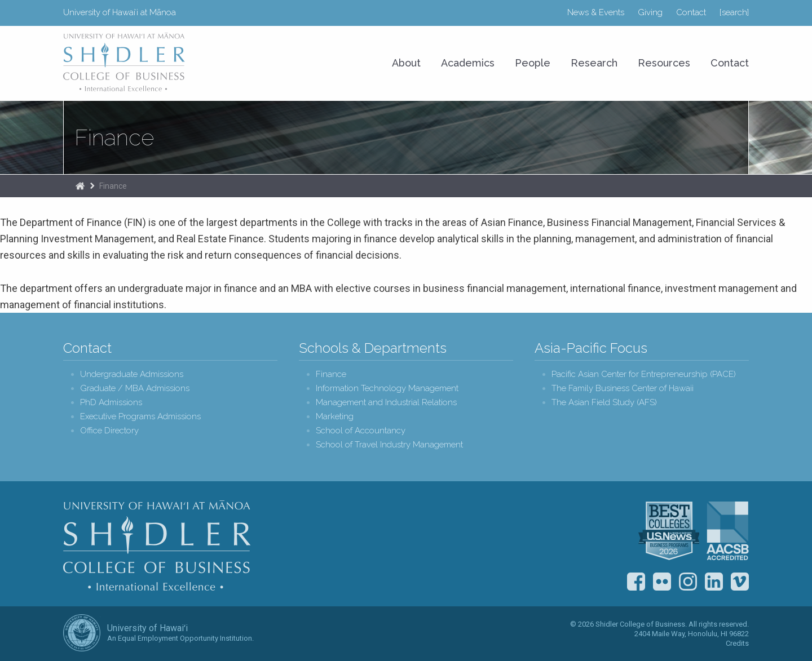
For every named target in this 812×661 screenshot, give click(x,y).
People (533, 63)
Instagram (688, 582)
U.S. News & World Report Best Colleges (669, 531)
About (406, 63)
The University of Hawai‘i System (82, 633)
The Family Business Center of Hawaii (623, 389)
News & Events (596, 12)
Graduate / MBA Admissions (135, 389)
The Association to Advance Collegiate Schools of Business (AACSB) (728, 531)
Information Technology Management (387, 389)
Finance (114, 137)
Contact (691, 12)
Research (594, 63)
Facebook (636, 582)
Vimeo (740, 582)
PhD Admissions (111, 403)
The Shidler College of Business (80, 186)
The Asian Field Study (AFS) (604, 403)
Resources (664, 63)
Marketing (335, 417)
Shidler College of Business (157, 545)
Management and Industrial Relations (386, 403)
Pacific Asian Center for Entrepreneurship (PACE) (644, 374)
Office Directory (109, 431)
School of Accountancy (361, 431)
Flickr (662, 582)
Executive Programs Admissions (140, 417)
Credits (737, 643)
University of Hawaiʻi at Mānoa (120, 12)
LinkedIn (714, 582)
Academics (468, 63)
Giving (650, 12)
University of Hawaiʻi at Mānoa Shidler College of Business (125, 62)
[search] (734, 12)
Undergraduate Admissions (132, 374)
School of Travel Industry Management (389, 445)
